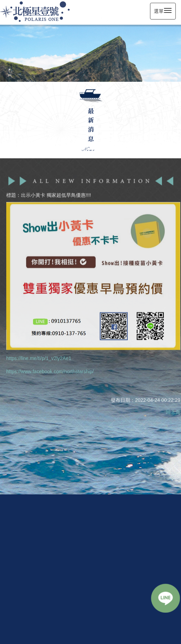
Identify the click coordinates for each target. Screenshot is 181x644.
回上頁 (173, 411)
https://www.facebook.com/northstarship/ (50, 371)
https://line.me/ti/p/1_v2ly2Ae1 (39, 358)
